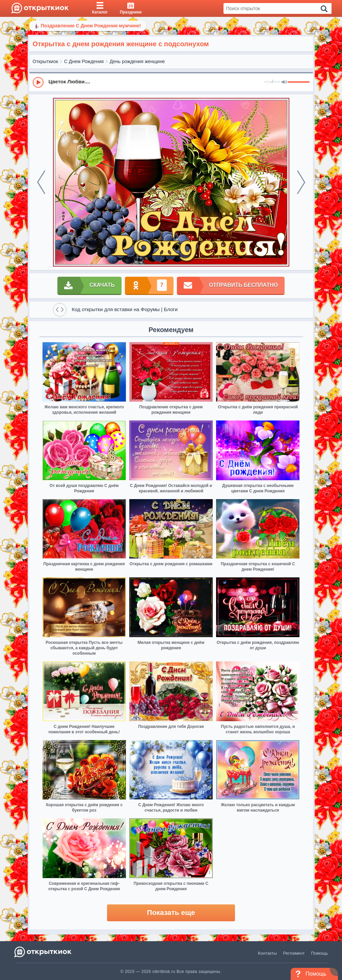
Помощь (319, 953)
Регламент (294, 953)
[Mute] (284, 82)
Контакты (267, 953)
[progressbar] (299, 82)
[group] (171, 82)
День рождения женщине (137, 61)
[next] (301, 182)
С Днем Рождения (84, 61)
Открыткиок (46, 61)
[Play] (38, 82)
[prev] (41, 182)
